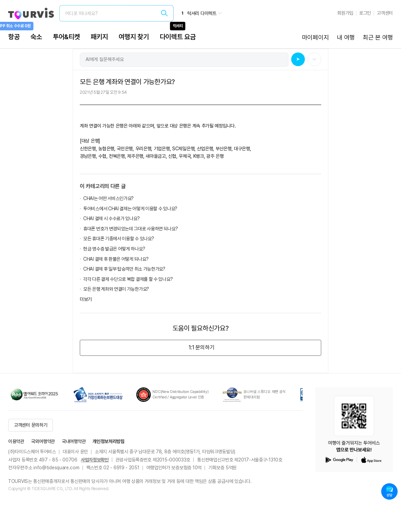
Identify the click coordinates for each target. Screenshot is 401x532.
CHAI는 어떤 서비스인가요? (108, 198)
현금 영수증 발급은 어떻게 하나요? (114, 249)
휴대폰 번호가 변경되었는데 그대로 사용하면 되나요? (131, 229)
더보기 (86, 299)
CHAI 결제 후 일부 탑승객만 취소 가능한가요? (124, 269)
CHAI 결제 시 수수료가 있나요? (111, 218)
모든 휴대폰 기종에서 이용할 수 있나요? (118, 239)
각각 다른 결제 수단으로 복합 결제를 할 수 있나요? (128, 279)
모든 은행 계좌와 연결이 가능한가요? (116, 289)
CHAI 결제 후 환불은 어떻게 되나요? (116, 259)
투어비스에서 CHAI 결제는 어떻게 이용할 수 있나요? (130, 209)
